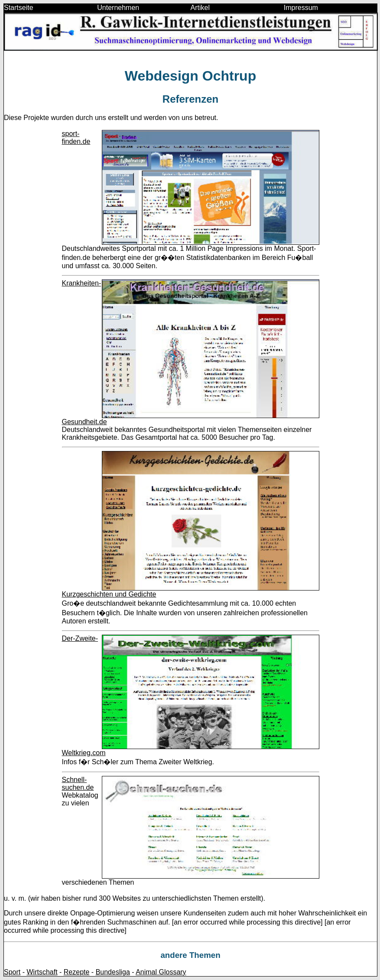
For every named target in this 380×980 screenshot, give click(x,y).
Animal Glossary (161, 972)
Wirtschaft (42, 972)
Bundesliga (113, 972)
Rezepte (77, 972)
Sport (12, 972)
